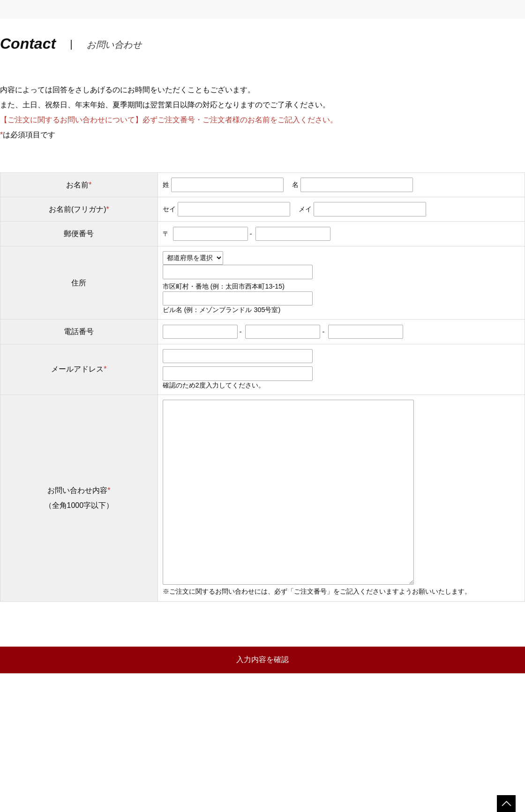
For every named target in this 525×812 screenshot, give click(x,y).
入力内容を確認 (262, 659)
